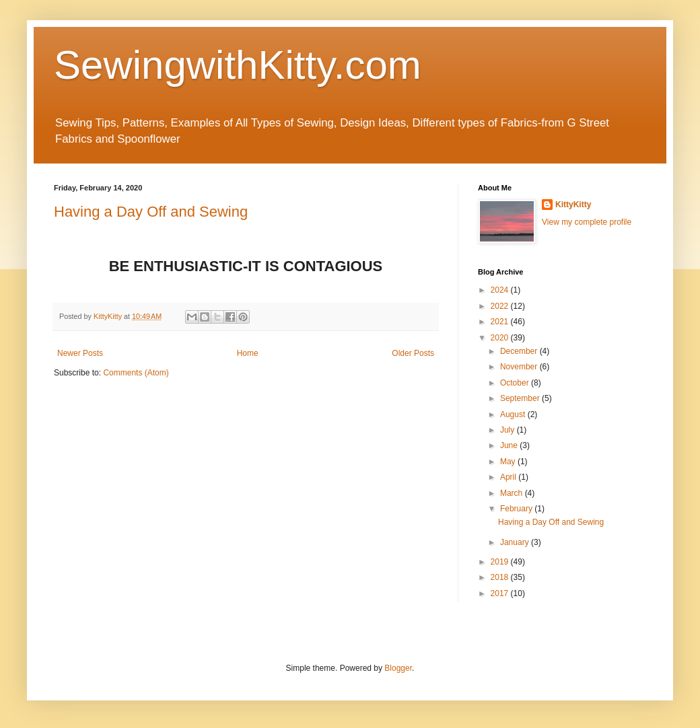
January (516, 542)
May (509, 462)
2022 (501, 306)
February (517, 509)
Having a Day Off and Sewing (151, 212)
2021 (501, 322)
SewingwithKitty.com (238, 65)
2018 (501, 577)
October (516, 383)
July (509, 430)
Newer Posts (80, 353)
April (509, 477)
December (520, 351)
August (514, 414)
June (510, 445)
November (520, 367)
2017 (501, 593)
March (513, 493)
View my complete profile (587, 222)
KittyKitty (573, 205)
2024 (501, 290)
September (521, 398)
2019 (501, 562)
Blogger (398, 668)
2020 (501, 338)
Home (248, 353)
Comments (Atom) (136, 373)
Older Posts (413, 353)
